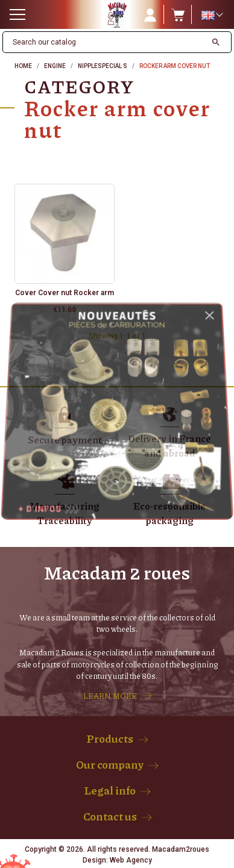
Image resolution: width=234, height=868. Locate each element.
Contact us (110, 816)
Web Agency (131, 860)
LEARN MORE (110, 696)
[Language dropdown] (212, 15)
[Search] (105, 42)
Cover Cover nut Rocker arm (65, 293)
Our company (110, 764)
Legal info (110, 790)
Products (110, 738)
